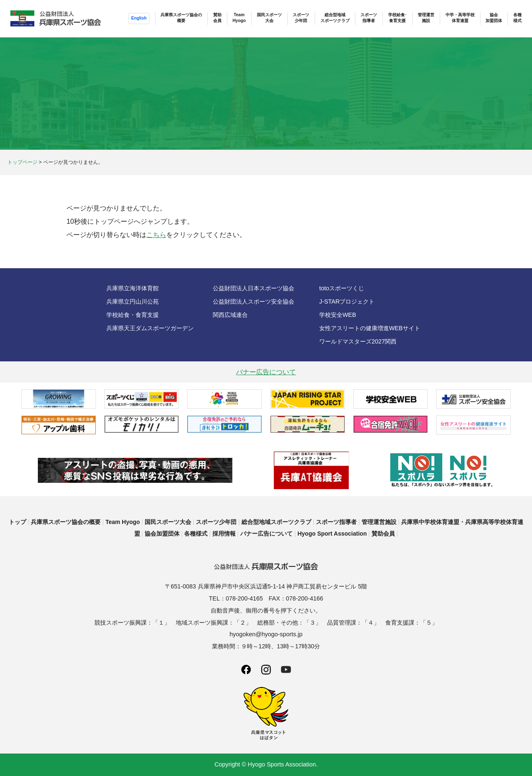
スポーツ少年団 (301, 18)
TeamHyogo (239, 18)
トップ (17, 522)
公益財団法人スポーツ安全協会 (254, 302)
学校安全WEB (338, 315)
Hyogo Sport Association (332, 534)
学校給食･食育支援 (398, 18)
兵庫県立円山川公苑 (133, 302)
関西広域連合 (230, 315)
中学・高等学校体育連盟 (460, 18)
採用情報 (224, 534)
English (139, 18)
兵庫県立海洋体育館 (133, 288)
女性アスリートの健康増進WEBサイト (370, 328)
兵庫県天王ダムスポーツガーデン (150, 328)
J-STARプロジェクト (347, 302)
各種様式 (517, 18)
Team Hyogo (123, 522)
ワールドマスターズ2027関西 (358, 341)
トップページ (22, 162)
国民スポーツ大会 (269, 18)
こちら (156, 235)
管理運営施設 (426, 18)
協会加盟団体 (494, 18)
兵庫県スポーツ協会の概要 (181, 18)
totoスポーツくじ (342, 288)
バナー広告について (266, 372)
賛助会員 (217, 18)
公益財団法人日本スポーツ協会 (254, 288)
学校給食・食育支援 (133, 315)
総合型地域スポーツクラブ (335, 18)
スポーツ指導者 (369, 18)
